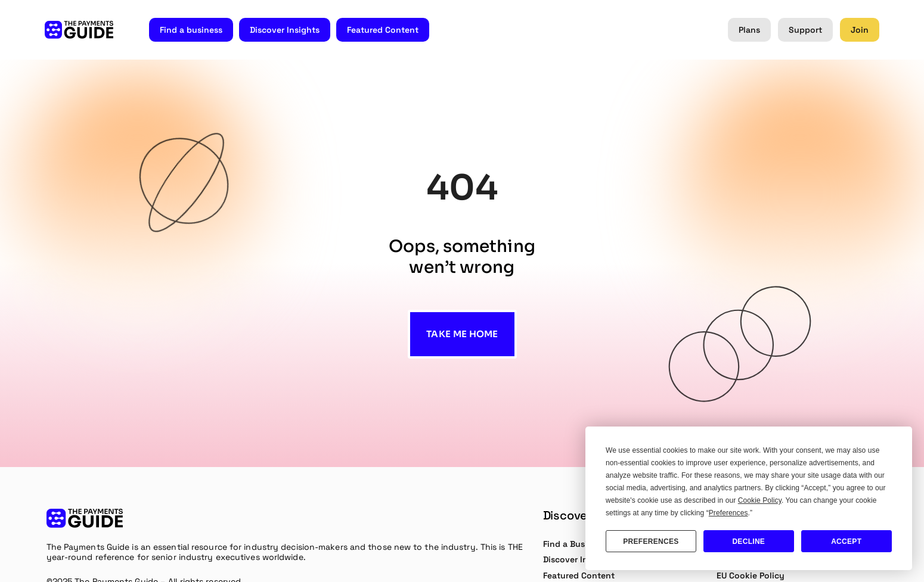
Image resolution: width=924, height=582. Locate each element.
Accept (846, 541)
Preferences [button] (728, 513)
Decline (748, 541)
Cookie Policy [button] (760, 500)
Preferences (651, 541)
